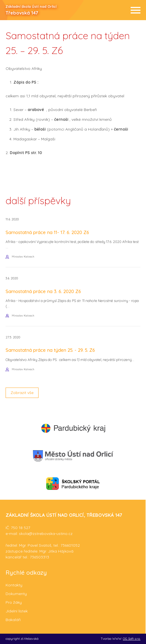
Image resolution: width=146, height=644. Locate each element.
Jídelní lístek (17, 611)
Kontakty (14, 585)
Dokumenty (16, 594)
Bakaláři (13, 620)
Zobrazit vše (22, 393)
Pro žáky (14, 602)
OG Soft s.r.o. (132, 639)
